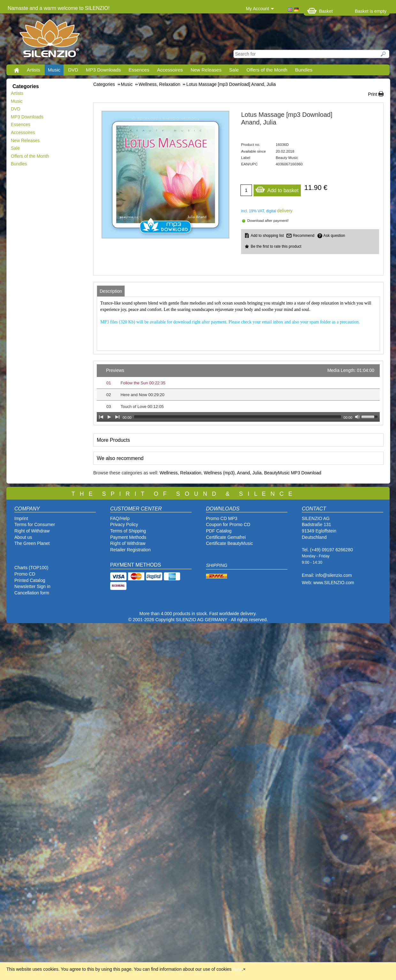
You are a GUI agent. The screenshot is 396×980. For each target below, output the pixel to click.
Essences (139, 70)
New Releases (206, 70)
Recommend (304, 236)
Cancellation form (32, 593)
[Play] (109, 417)
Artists (34, 70)
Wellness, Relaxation (180, 473)
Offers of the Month (267, 70)
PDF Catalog (219, 531)
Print (373, 94)
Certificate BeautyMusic (229, 543)
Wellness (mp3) (219, 473)
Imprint (21, 518)
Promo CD (25, 574)
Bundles (304, 70)
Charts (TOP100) (31, 568)
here (237, 969)
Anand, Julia (249, 473)
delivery (285, 211)
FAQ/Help (120, 518)
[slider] (238, 417)
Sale (234, 70)
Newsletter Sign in (32, 586)
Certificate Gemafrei (226, 537)
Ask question (334, 236)
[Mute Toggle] (357, 417)
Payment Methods (128, 537)
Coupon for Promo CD (228, 524)
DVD (73, 70)
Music (54, 70)
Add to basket (277, 189)
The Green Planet (32, 543)
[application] (238, 393)
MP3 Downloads (103, 70)
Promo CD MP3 (222, 518)
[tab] (111, 291)
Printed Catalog (30, 580)
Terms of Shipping (128, 531)
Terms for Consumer (35, 524)
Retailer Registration (130, 550)
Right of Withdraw (32, 531)
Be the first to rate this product (276, 246)
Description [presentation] (111, 291)
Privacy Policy (124, 524)
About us (23, 537)
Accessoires (170, 70)
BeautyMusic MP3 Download (293, 473)
